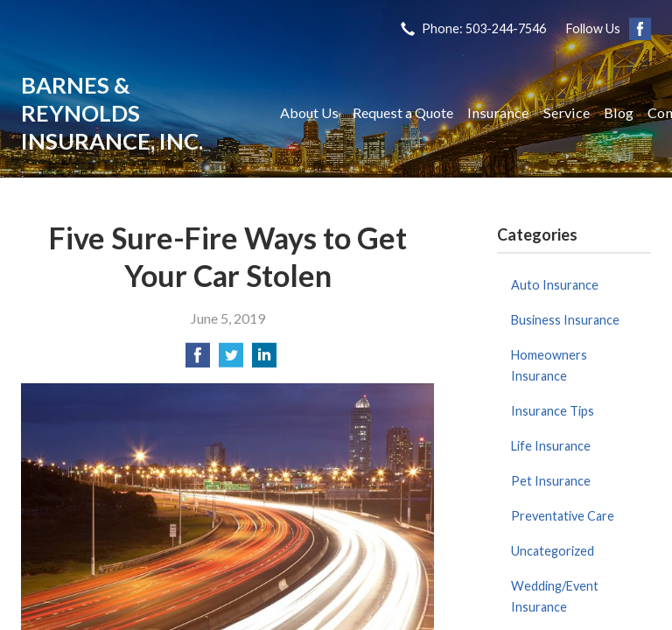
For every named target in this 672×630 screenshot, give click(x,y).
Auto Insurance (555, 285)
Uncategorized (553, 551)
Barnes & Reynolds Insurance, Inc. (112, 113)
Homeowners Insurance (549, 365)
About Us (309, 112)
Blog (619, 112)
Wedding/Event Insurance (555, 596)
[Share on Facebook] (198, 360)
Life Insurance (551, 446)
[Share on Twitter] (231, 360)
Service (567, 112)
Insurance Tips (553, 411)
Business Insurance (565, 320)
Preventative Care (563, 516)
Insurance (498, 112)
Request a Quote (403, 112)
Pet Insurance (551, 481)
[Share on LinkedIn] (264, 360)
